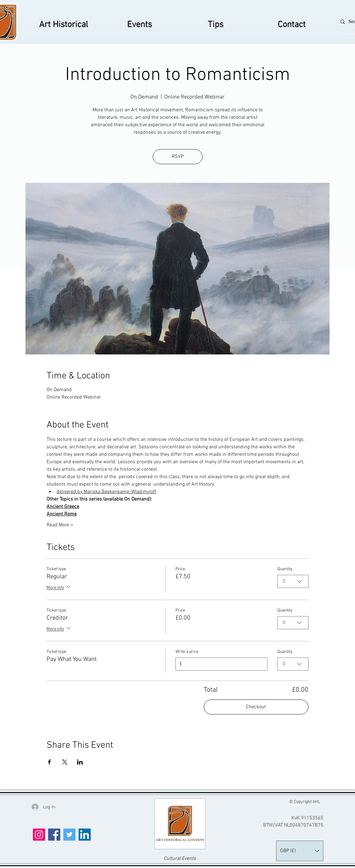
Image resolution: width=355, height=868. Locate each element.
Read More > (60, 525)
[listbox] (300, 851)
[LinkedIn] (85, 835)
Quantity (285, 569)
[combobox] (293, 581)
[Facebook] (54, 835)
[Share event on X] (65, 762)
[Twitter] (69, 835)
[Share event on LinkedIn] (80, 762)
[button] (300, 851)
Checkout (256, 707)
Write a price (187, 652)
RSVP (178, 157)
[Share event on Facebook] (50, 762)
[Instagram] (39, 835)
